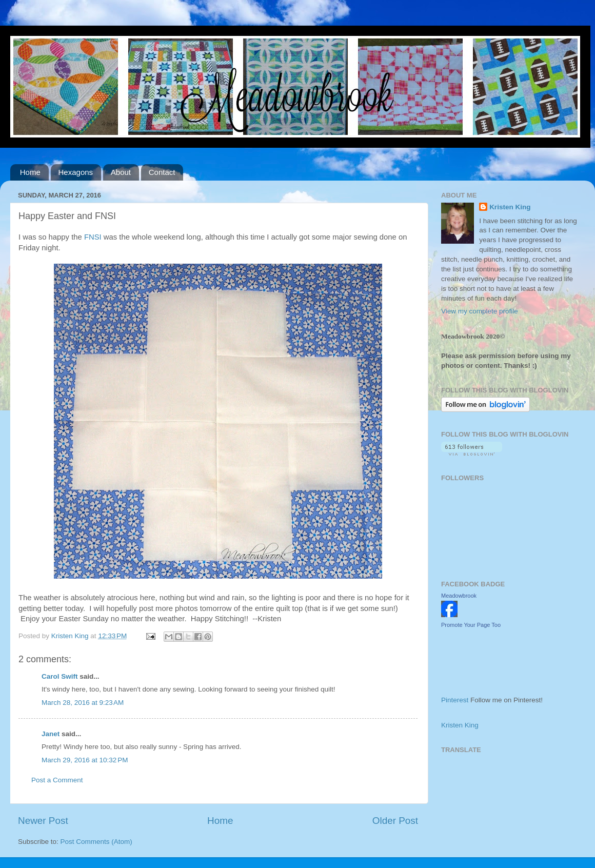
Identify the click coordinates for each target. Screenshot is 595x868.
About (121, 172)
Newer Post (43, 821)
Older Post (395, 821)
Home (30, 172)
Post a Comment (57, 780)
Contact (162, 172)
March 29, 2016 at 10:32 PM (85, 760)
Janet (51, 734)
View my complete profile (480, 311)
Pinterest (455, 700)
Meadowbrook (459, 596)
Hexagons (76, 172)
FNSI (93, 237)
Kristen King (510, 207)
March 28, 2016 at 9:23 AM (83, 703)
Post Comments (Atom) (96, 842)
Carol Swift (60, 676)
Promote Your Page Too (471, 625)
